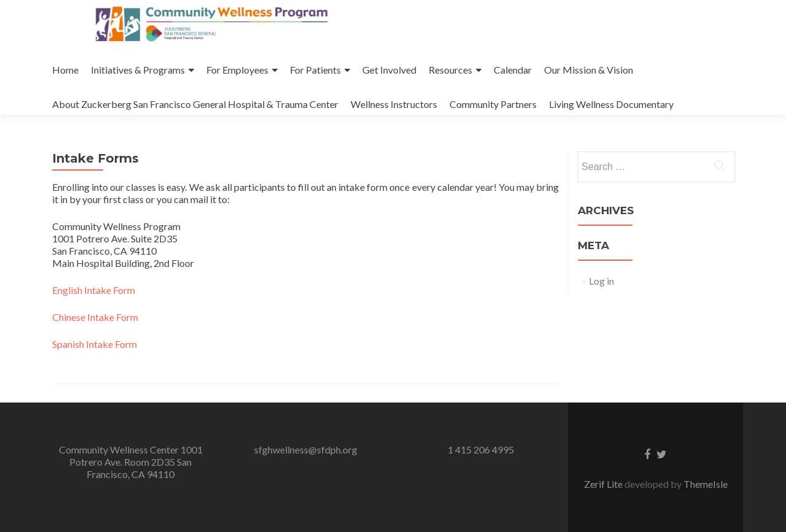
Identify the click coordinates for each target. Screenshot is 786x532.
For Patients (315, 70)
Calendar (513, 70)
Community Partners (493, 104)
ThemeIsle (706, 484)
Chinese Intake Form (95, 317)
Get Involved (389, 70)
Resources (450, 70)
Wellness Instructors (394, 104)
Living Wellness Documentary (611, 104)
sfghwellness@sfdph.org (306, 449)
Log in (601, 281)
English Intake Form (94, 290)
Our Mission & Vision (589, 70)
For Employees (237, 70)
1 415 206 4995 (481, 449)
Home (65, 70)
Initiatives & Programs (138, 70)
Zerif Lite (604, 484)
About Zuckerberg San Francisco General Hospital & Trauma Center (195, 104)
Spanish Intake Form (95, 344)
